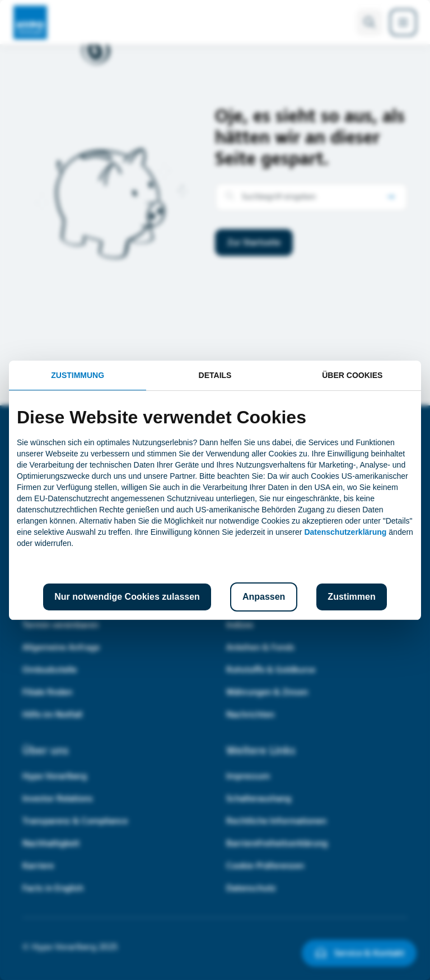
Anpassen (264, 597)
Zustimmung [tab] (78, 375)
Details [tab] (215, 375)
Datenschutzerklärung (345, 532)
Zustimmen (351, 597)
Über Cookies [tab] (352, 375)
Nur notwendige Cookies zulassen (127, 597)
